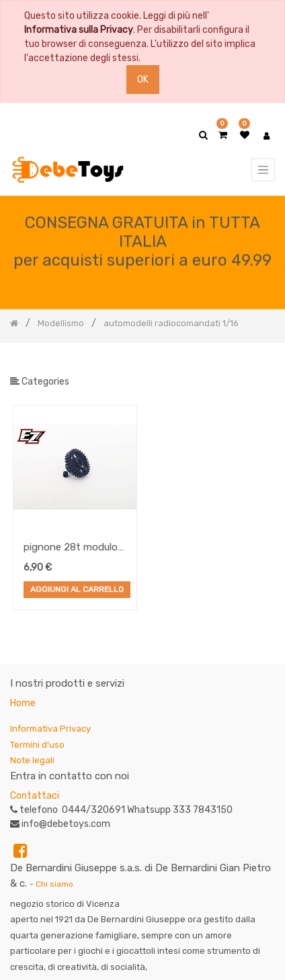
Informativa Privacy (50, 729)
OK (143, 80)
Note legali (32, 760)
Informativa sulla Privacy (79, 30)
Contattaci (35, 796)
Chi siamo (54, 884)
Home (23, 703)
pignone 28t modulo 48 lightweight (71, 548)
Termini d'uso (37, 745)
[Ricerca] (264, 365)
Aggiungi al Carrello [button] (77, 590)
